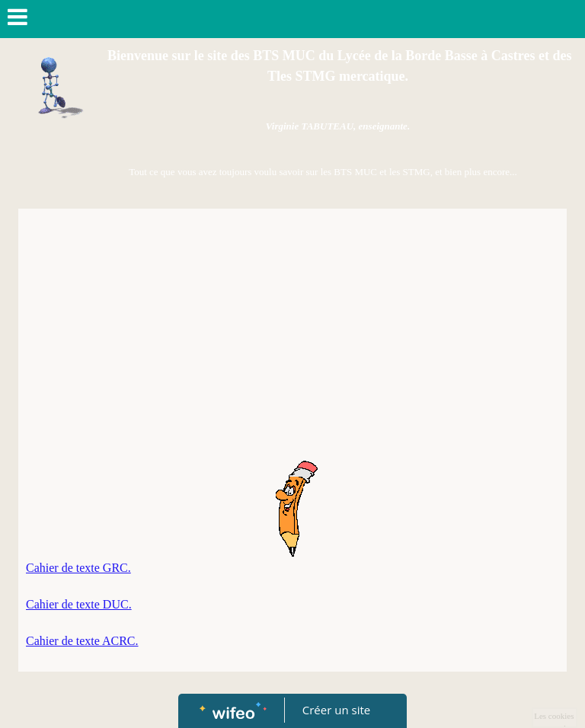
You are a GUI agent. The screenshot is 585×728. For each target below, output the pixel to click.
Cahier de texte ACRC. (82, 641)
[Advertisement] (292, 330)
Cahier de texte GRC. (78, 568)
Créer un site (336, 710)
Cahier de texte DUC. (79, 604)
